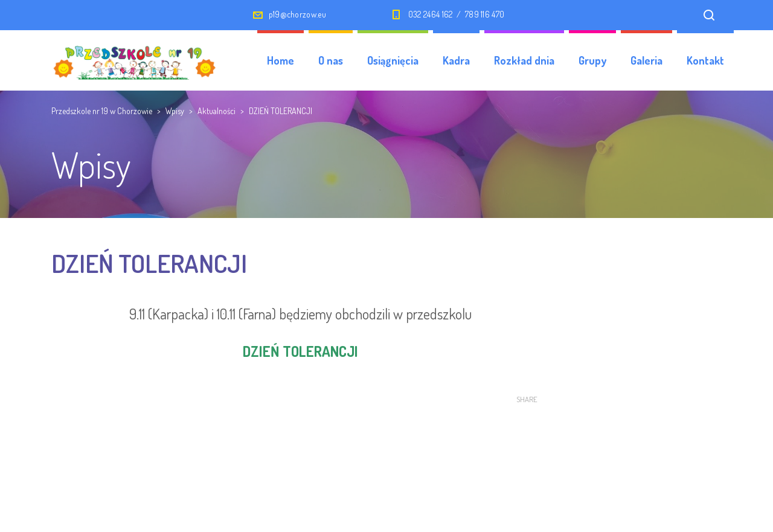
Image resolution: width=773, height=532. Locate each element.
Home (281, 60)
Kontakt (705, 60)
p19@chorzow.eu (297, 14)
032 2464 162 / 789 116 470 (456, 14)
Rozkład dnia (524, 60)
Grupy (592, 60)
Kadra (456, 60)
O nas (331, 60)
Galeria (646, 60)
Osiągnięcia (393, 60)
